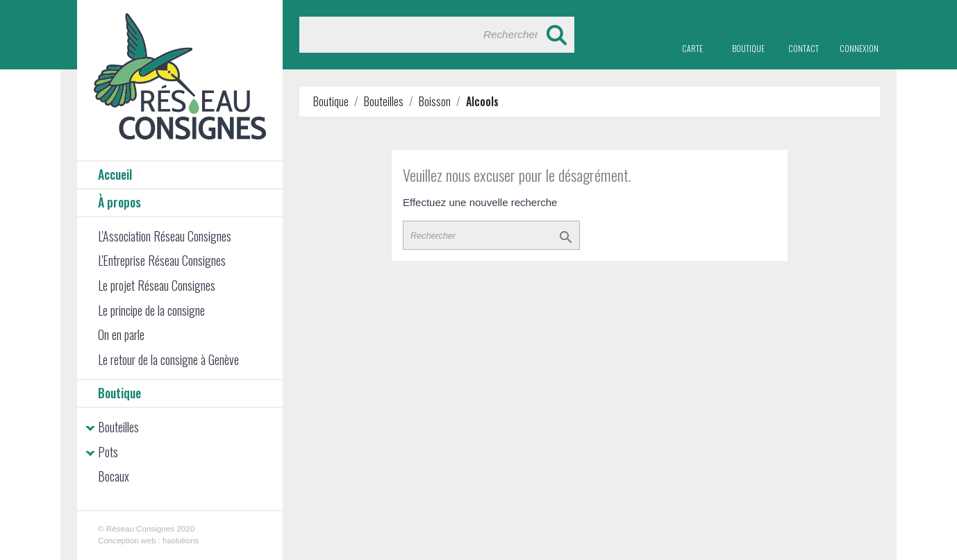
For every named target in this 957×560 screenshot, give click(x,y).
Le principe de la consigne (151, 310)
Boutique (119, 393)
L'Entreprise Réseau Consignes (162, 260)
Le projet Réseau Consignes (157, 285)
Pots (108, 452)
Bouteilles (118, 427)
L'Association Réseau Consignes (165, 236)
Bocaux (114, 476)
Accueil (115, 174)
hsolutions (181, 540)
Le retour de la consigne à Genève (168, 359)
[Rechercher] (437, 35)
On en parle (121, 334)
